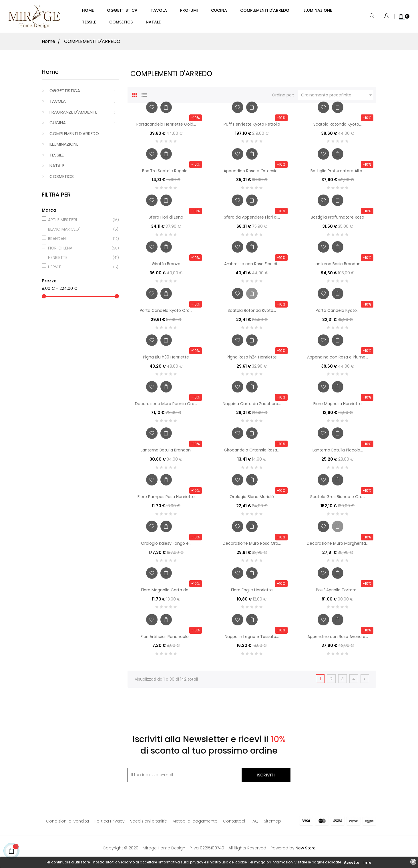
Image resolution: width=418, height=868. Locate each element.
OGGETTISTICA (65, 93)
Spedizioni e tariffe (149, 824)
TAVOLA (58, 104)
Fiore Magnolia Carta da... (166, 592)
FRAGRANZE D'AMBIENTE (73, 115)
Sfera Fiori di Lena (166, 220)
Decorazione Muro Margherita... (338, 546)
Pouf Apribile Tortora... (338, 592)
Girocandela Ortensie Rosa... (252, 453)
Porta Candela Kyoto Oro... (166, 313)
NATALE (57, 168)
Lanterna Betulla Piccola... (338, 453)
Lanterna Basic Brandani (338, 266)
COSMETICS (62, 179)
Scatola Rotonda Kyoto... (338, 127)
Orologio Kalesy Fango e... (166, 546)
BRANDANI (79, 241)
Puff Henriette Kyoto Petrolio (252, 127)
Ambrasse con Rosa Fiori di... (252, 266)
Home (50, 74)
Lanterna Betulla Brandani (166, 453)
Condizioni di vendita (67, 824)
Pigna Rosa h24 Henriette (252, 360)
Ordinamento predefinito (337, 98)
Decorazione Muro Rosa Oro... (252, 546)
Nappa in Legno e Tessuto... (252, 639)
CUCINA (58, 125)
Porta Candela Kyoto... (338, 313)
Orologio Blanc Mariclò (252, 499)
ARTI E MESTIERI (79, 222)
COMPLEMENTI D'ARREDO (74, 136)
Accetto (352, 862)
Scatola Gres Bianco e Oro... (338, 499)
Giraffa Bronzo (166, 266)
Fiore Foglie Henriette (252, 592)
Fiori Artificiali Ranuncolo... (166, 639)
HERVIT (79, 269)
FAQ (254, 824)
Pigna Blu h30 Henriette (166, 360)
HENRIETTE (79, 260)
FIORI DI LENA (79, 251)
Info (367, 862)
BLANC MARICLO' (79, 232)
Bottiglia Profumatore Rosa (338, 220)
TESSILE (57, 157)
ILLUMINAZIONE (64, 147)
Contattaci (234, 824)
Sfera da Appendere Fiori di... (252, 220)
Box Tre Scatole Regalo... (166, 173)
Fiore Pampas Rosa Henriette (166, 499)
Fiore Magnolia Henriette (338, 406)
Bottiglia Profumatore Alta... (338, 173)
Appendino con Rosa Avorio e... (338, 639)
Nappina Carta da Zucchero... (252, 406)
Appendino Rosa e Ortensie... (252, 173)
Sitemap (272, 824)
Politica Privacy (110, 824)
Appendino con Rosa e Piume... (338, 360)
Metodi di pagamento (195, 824)
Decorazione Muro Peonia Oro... (166, 406)
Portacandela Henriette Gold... (166, 127)
